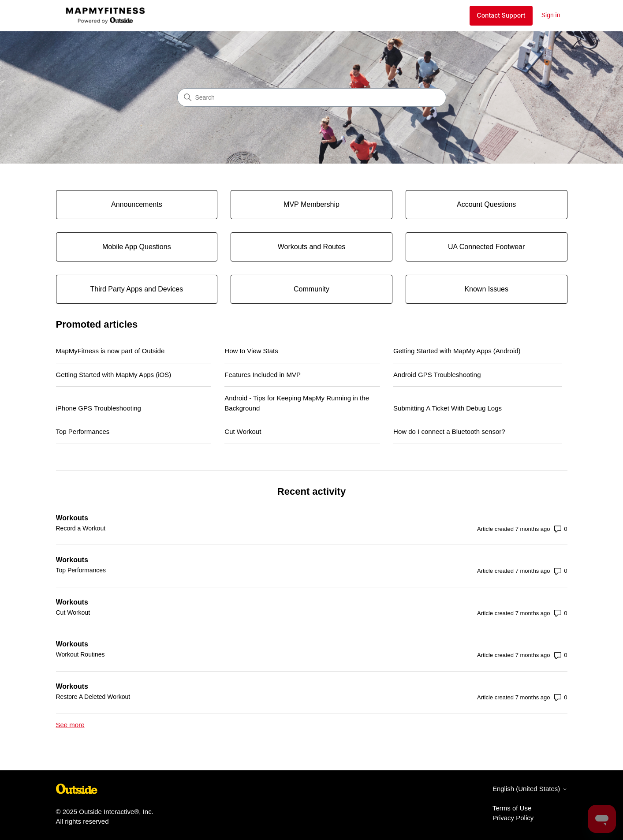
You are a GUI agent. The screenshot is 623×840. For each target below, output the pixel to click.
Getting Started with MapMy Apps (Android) (457, 351)
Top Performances (83, 431)
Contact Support (501, 15)
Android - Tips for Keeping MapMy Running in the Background (297, 403)
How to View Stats (251, 351)
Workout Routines (80, 654)
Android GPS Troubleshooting (437, 375)
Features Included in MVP (263, 375)
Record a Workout (81, 528)
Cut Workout (243, 431)
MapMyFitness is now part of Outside (110, 351)
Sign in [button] (551, 15)
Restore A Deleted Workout (93, 697)
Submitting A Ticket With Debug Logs (448, 408)
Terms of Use (512, 808)
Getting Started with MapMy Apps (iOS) (114, 375)
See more (70, 725)
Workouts (72, 518)
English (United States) (530, 789)
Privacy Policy (513, 818)
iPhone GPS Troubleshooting (99, 408)
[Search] (312, 97)
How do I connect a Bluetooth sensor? (449, 431)
